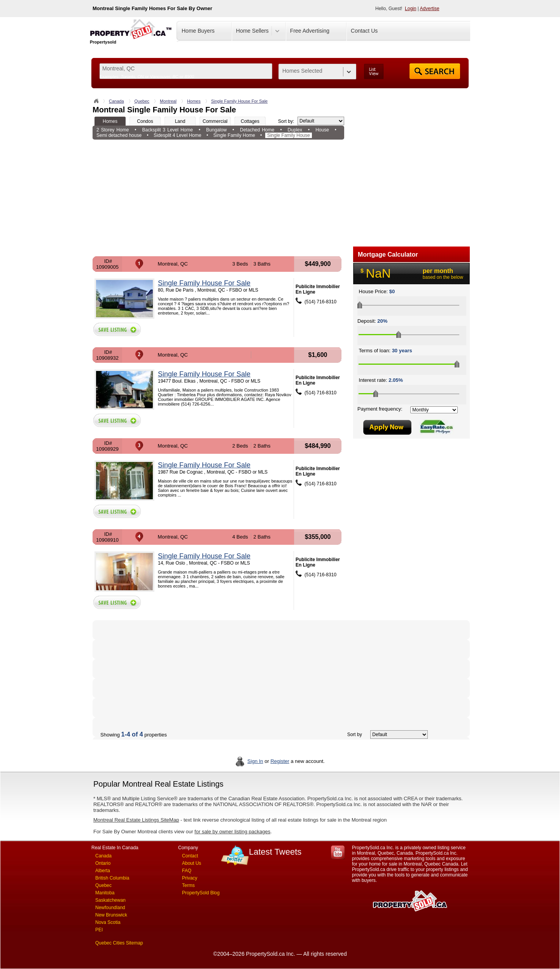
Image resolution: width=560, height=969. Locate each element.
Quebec (142, 101)
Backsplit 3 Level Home (168, 130)
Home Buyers (198, 31)
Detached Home (257, 130)
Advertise (430, 9)
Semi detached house (119, 135)
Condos (145, 121)
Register (280, 761)
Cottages (250, 121)
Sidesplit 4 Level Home (178, 135)
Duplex (295, 130)
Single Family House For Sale (240, 101)
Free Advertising (310, 31)
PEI (99, 930)
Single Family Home (234, 135)
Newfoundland (110, 908)
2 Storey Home (113, 130)
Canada (116, 101)
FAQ (187, 871)
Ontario (103, 863)
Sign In (255, 761)
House (322, 130)
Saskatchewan (110, 900)
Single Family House (289, 135)
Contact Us (364, 31)
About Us (192, 863)
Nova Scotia (108, 922)
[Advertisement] (218, 198)
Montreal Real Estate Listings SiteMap (136, 820)
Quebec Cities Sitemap (119, 943)
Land (180, 121)
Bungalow (216, 130)
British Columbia (112, 878)
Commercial (215, 121)
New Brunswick (111, 915)
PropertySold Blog (201, 893)
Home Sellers (252, 31)
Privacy (190, 878)
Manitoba (105, 893)
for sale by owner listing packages (232, 832)
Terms (188, 885)
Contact (190, 856)
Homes (194, 101)
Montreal (168, 101)
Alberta (103, 871)
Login (410, 9)
